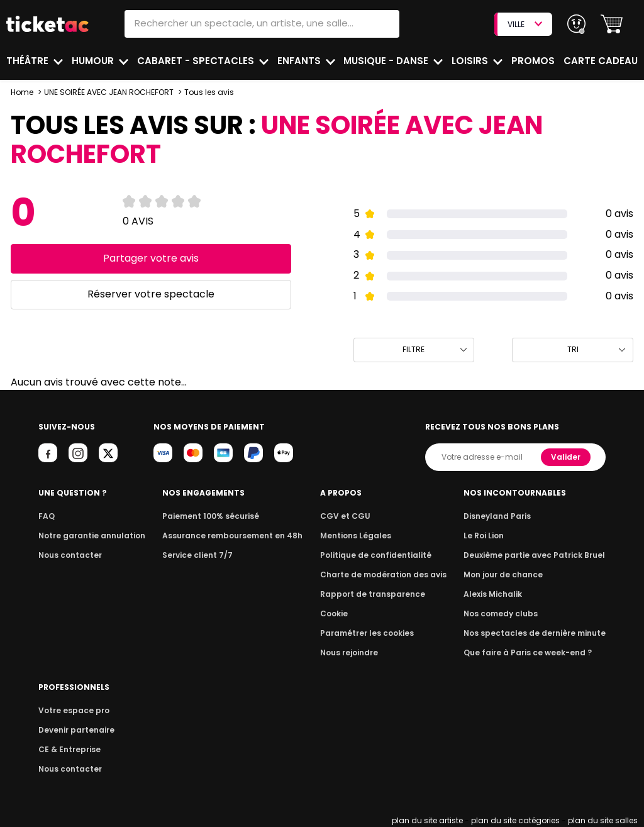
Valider (567, 457)
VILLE (525, 24)
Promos (534, 61)
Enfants (299, 61)
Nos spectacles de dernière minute (538, 633)
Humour (94, 61)
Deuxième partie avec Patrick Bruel (539, 555)
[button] (612, 24)
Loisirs (472, 61)
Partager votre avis (151, 258)
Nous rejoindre (354, 652)
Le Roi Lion (491, 536)
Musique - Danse (388, 61)
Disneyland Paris (504, 516)
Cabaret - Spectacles (197, 61)
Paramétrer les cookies (370, 633)
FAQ (46, 516)
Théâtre (28, 61)
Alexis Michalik (500, 594)
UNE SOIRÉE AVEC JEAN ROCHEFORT (108, 92)
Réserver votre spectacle (151, 294)
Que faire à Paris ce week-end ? (532, 652)
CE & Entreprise (67, 749)
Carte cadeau (602, 61)
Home (22, 92)
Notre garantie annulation (88, 536)
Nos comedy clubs (507, 613)
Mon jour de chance (509, 574)
